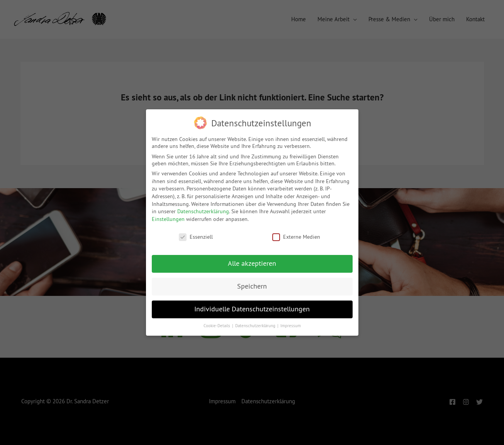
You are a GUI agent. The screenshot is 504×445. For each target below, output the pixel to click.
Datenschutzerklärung (203, 211)
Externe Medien (296, 237)
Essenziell (196, 237)
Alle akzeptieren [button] (252, 263)
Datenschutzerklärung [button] (256, 326)
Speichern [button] (252, 286)
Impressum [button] (291, 326)
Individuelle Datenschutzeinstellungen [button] (252, 309)
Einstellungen (168, 219)
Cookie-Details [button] (217, 326)
